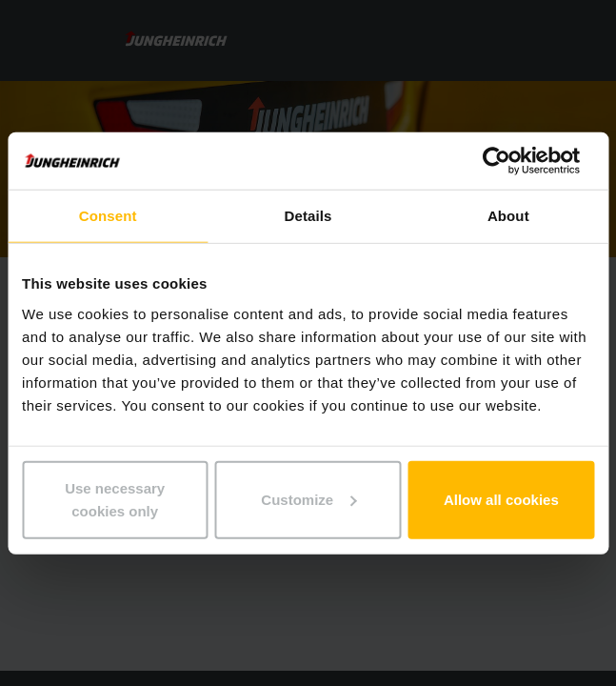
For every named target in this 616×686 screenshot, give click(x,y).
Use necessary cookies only (115, 499)
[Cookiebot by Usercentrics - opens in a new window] (511, 161)
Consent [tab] (108, 216)
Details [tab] (308, 216)
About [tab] (508, 216)
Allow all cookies (501, 499)
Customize (308, 499)
